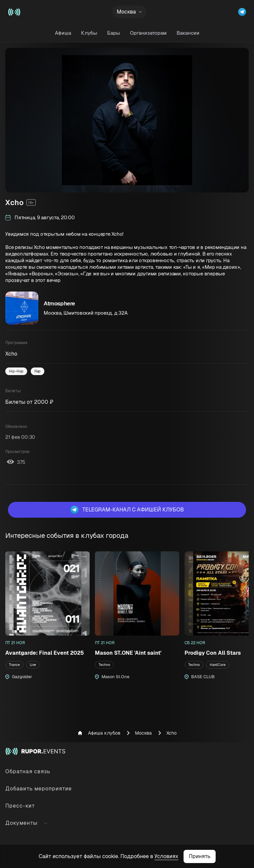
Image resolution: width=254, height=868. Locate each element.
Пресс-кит (20, 806)
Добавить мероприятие (39, 789)
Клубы (89, 33)
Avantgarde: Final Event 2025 (45, 653)
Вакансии (188, 33)
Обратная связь (28, 771)
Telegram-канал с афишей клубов (127, 510)
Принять (200, 856)
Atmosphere (59, 303)
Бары (114, 33)
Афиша (63, 33)
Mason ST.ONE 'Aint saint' (128, 653)
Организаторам (148, 33)
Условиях (166, 856)
